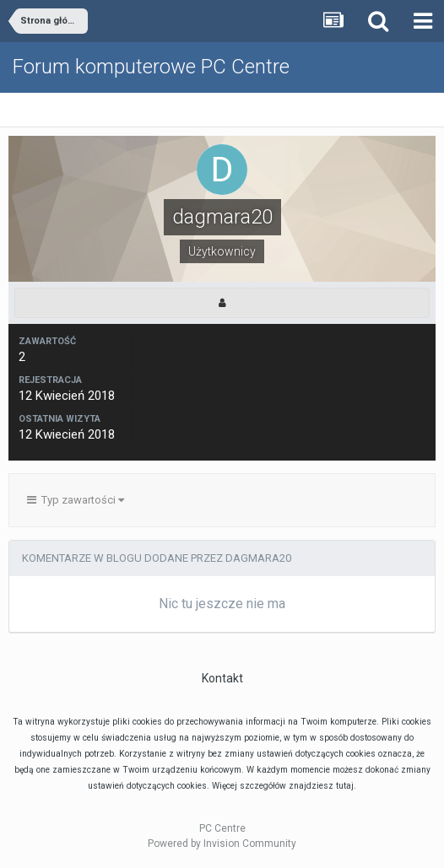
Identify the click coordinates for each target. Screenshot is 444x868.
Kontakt (222, 678)
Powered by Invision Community (222, 844)
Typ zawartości (76, 500)
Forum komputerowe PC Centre (151, 67)
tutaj (345, 786)
